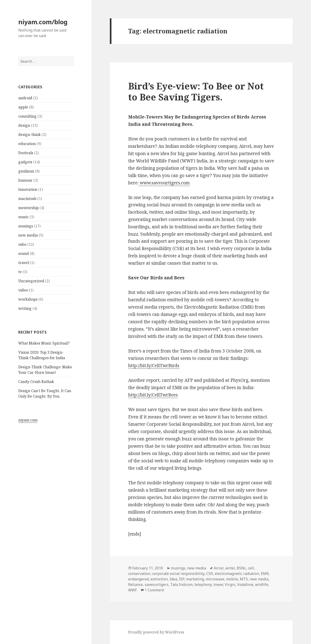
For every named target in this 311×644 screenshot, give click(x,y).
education (27, 144)
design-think (30, 135)
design (24, 125)
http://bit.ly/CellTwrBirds (154, 366)
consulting (27, 116)
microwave (215, 579)
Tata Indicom (181, 585)
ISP (182, 579)
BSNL (241, 568)
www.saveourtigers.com (164, 183)
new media (28, 235)
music (23, 217)
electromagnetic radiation (237, 574)
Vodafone (245, 585)
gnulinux (26, 171)
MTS (244, 579)
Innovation (28, 189)
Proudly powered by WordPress (156, 632)
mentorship (28, 208)
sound (24, 253)
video (23, 290)
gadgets (25, 162)
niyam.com (28, 420)
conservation (139, 574)
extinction (159, 579)
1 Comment (154, 590)
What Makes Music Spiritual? (44, 343)
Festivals (26, 153)
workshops (28, 299)
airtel (230, 568)
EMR (265, 574)
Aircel (219, 568)
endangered (138, 579)
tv (20, 272)
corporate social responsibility (178, 574)
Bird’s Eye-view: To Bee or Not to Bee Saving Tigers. (196, 91)
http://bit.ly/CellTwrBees (153, 395)
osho (22, 244)
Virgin (230, 585)
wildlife (262, 585)
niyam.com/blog (43, 22)
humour (25, 180)
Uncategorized (31, 281)
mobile (232, 579)
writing (25, 308)
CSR (210, 574)
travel (24, 263)
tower (218, 585)
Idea (173, 579)
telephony (203, 585)
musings (26, 226)
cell (251, 568)
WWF (133, 590)
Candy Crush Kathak (36, 382)
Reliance (135, 585)
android (25, 98)
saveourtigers (157, 585)
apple (23, 107)
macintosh (27, 199)
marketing (195, 579)
